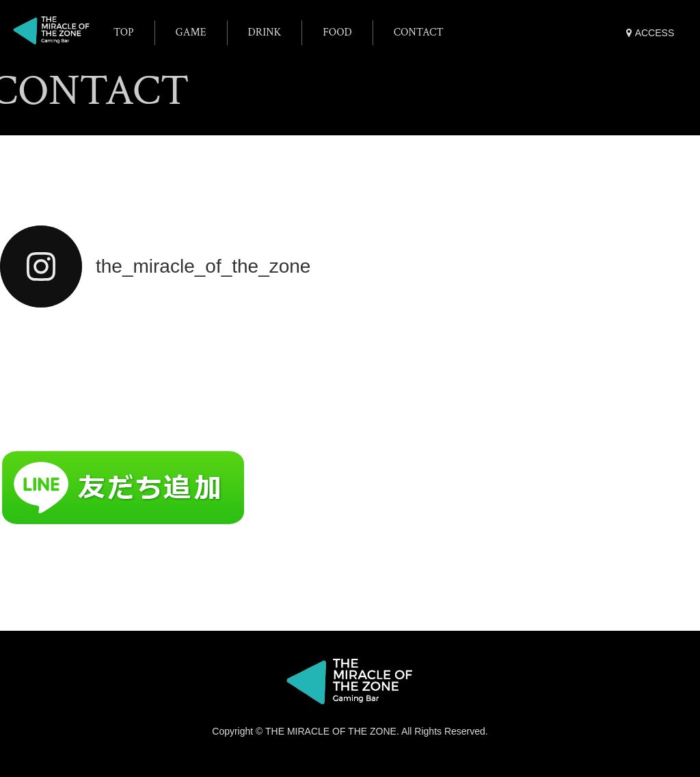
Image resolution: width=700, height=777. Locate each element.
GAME (191, 32)
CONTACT (419, 32)
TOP (124, 32)
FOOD (337, 32)
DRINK (265, 32)
